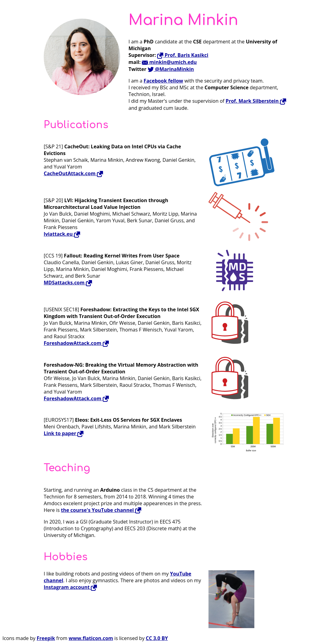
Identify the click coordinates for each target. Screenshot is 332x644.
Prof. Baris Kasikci (183, 55)
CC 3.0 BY (157, 638)
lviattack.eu (62, 234)
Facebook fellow (163, 81)
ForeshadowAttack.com (76, 343)
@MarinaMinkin (171, 69)
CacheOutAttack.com (73, 173)
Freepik (46, 638)
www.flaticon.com (91, 638)
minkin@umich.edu (169, 62)
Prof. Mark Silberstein (256, 101)
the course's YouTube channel (101, 510)
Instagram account (70, 587)
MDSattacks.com (68, 283)
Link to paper (64, 433)
